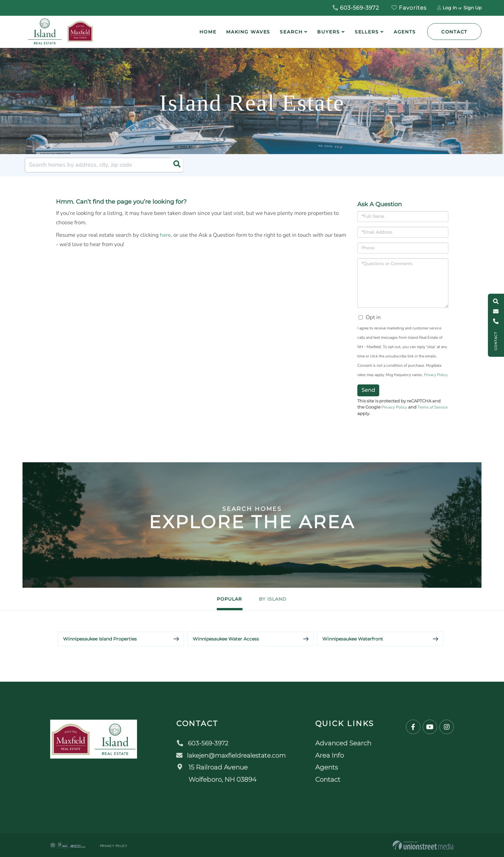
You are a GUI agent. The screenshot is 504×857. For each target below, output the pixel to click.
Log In (450, 8)
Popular (226, 599)
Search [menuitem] (291, 32)
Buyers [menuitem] (328, 32)
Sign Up (472, 8)
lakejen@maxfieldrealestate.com (232, 755)
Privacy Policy (435, 375)
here (165, 235)
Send (368, 390)
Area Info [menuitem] (332, 755)
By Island (277, 599)
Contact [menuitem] (330, 779)
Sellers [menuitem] (367, 32)
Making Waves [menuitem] (248, 32)
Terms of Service (433, 407)
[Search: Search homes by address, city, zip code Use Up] (104, 165)
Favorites (409, 8)
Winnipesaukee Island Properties (100, 639)
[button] (176, 165)
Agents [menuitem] (405, 32)
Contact (454, 32)
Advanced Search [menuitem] (345, 743)
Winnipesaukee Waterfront (353, 639)
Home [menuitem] (208, 32)
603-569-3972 (356, 8)
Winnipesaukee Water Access (226, 639)
